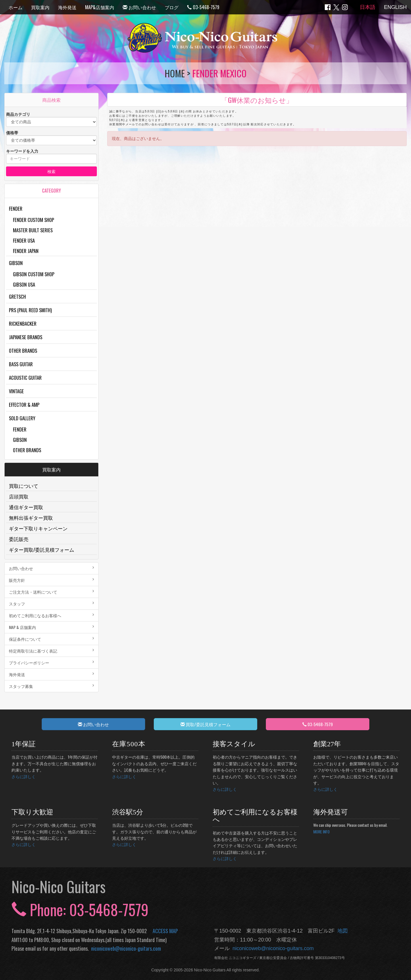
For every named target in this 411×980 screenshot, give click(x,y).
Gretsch (17, 297)
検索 (51, 171)
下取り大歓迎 (32, 812)
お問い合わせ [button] (93, 724)
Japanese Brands (26, 337)
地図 (341, 931)
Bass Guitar (21, 364)
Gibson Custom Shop (34, 274)
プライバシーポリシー (51, 662)
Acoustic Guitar (25, 378)
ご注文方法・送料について (51, 592)
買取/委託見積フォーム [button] (205, 724)
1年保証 (24, 744)
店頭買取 (19, 496)
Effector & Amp (24, 405)
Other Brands (23, 351)
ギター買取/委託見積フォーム (42, 550)
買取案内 (40, 7)
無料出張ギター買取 (31, 518)
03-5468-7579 (203, 7)
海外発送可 (331, 812)
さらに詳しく (24, 776)
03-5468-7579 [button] (318, 724)
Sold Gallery (22, 418)
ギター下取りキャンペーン (38, 528)
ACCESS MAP (165, 931)
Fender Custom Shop (33, 220)
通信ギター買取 (26, 507)
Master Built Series (33, 230)
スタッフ (51, 604)
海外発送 (67, 7)
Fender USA (24, 240)
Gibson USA (24, 284)
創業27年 (327, 744)
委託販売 (19, 539)
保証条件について (51, 639)
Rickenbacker (23, 324)
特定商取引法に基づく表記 (51, 651)
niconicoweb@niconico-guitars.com (125, 948)
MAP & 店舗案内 (51, 627)
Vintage (16, 391)
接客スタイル (234, 744)
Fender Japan (26, 251)
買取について (24, 486)
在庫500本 (129, 744)
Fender (16, 209)
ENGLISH (395, 7)
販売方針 (51, 580)
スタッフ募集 (51, 686)
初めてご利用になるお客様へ (51, 615)
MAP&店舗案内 (100, 7)
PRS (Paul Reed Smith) (30, 310)
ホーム (16, 7)
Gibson (16, 263)
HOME (175, 73)
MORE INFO (321, 832)
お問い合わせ (139, 7)
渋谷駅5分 (128, 812)
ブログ (172, 7)
